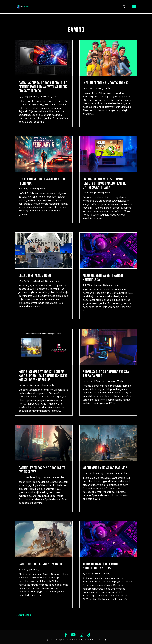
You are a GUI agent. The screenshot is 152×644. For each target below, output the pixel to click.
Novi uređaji (46, 96)
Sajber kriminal (111, 285)
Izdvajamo (45, 385)
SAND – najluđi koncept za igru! (40, 564)
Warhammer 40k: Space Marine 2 (105, 468)
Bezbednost (38, 281)
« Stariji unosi (23, 615)
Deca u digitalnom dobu (35, 276)
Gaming (35, 96)
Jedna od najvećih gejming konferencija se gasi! (101, 566)
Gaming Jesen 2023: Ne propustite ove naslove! (42, 470)
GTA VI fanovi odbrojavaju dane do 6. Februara (43, 181)
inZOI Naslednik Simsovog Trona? (106, 83)
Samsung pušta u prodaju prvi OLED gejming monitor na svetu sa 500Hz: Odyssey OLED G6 (43, 87)
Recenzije (58, 477)
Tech (56, 96)
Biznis (98, 574)
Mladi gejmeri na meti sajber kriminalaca (103, 278)
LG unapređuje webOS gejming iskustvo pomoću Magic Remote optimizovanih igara (104, 183)
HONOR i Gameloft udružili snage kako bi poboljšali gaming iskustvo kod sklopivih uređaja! (43, 376)
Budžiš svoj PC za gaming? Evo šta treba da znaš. (106, 374)
